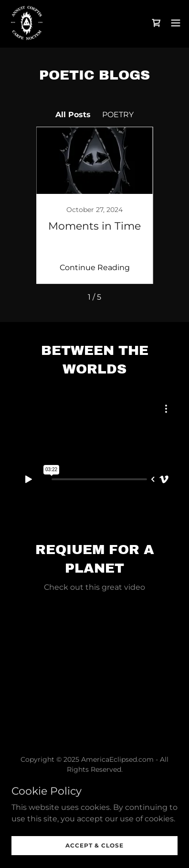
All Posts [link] (73, 115)
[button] (176, 23)
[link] (27, 23)
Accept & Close (94, 845)
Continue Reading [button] (95, 267)
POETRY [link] (118, 115)
